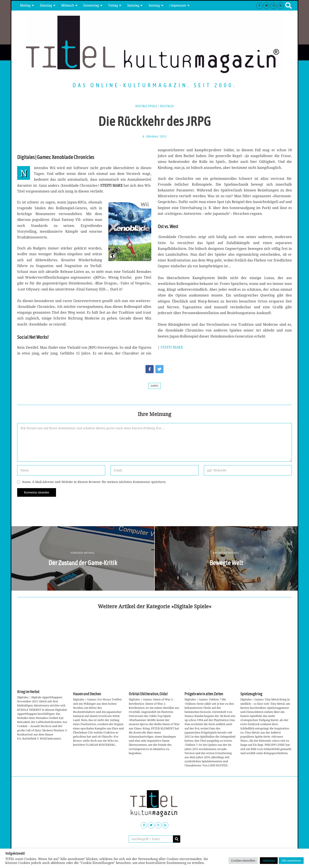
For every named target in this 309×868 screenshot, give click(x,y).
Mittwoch (68, 5)
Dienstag (46, 5)
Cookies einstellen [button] (243, 860)
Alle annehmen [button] (291, 860)
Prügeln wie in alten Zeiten (204, 694)
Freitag (113, 5)
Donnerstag (91, 5)
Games (154, 386)
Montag (25, 5)
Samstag (133, 5)
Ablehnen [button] (269, 860)
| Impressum (178, 5)
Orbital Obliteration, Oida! (148, 694)
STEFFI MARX (172, 347)
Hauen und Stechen (87, 694)
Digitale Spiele (146, 106)
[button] (177, 839)
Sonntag (154, 5)
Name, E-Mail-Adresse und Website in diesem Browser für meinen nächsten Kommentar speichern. (94, 482)
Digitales (167, 106)
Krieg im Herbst (28, 692)
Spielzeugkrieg (251, 694)
